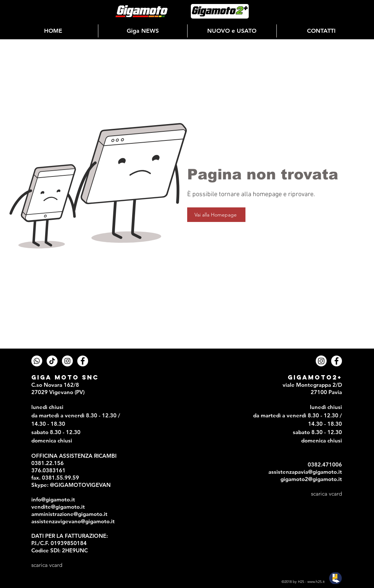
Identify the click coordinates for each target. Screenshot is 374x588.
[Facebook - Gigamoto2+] (336, 361)
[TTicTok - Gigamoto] (52, 361)
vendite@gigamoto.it (58, 507)
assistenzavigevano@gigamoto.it (73, 521)
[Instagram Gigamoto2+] (321, 361)
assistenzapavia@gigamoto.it (305, 472)
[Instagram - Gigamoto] (67, 361)
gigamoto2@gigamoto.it (311, 479)
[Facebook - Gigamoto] (83, 361)
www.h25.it (316, 582)
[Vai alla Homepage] (216, 215)
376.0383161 (48, 470)
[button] (143, 31)
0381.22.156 (48, 463)
